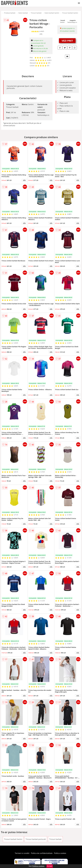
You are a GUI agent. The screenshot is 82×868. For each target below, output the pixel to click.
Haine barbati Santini (52, 13)
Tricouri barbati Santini (70, 13)
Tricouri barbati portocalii (36, 839)
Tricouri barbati (36, 13)
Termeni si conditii (22, 853)
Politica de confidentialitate (42, 853)
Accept (50, 866)
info (24, 180)
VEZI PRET (67, 41)
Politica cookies (60, 853)
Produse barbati (10, 13)
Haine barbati (23, 13)
